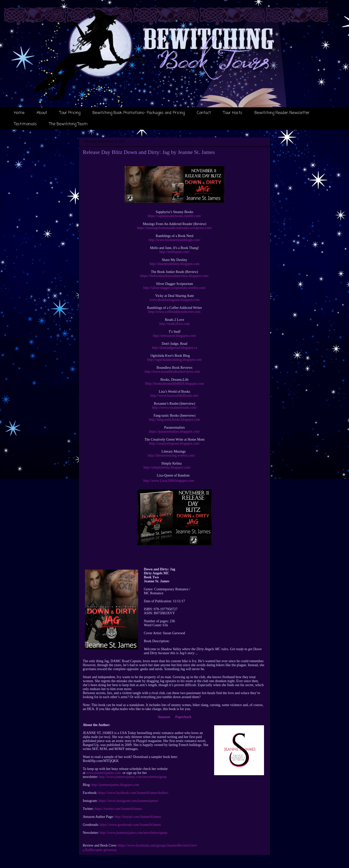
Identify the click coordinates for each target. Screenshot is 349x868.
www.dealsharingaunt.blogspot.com (175, 300)
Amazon (164, 717)
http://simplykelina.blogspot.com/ (167, 467)
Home (19, 113)
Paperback (183, 717)
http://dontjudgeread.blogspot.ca (174, 348)
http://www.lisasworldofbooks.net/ (174, 396)
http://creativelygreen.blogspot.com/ (175, 443)
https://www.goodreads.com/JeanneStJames (130, 825)
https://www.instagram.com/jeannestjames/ (129, 801)
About (42, 113)
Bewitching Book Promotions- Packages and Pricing (139, 113)
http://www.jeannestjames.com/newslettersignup (133, 777)
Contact (204, 113)
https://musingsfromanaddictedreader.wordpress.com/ (174, 228)
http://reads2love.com (174, 324)
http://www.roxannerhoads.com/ (174, 408)
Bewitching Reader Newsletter (282, 113)
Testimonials (25, 124)
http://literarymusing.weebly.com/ (172, 455)
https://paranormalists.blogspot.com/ (175, 432)
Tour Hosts (233, 113)
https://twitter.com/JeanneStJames (118, 809)
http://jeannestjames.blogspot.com (115, 785)
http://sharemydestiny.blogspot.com (174, 264)
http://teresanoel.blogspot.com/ (174, 336)
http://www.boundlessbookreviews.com (172, 372)
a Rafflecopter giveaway (100, 850)
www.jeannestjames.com (104, 773)
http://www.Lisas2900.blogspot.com (169, 481)
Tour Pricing (70, 113)
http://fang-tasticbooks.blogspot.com (174, 420)
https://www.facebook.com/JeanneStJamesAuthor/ (133, 793)
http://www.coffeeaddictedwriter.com (175, 312)
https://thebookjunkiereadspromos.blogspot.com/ (174, 276)
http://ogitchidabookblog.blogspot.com (174, 360)
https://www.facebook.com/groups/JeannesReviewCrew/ (158, 845)
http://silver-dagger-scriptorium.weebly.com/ (174, 288)
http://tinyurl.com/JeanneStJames (138, 817)
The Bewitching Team (68, 124)
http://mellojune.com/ (175, 252)
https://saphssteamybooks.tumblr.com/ (175, 216)
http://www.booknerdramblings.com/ (175, 240)
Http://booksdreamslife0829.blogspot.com (174, 384)
